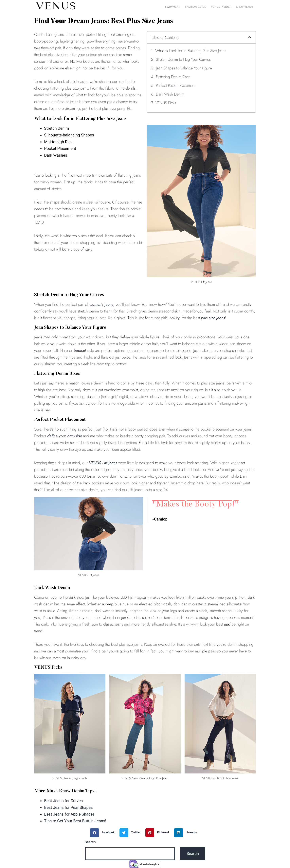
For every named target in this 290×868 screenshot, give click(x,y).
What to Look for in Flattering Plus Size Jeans (191, 51)
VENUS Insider (221, 7)
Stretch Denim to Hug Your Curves (183, 59)
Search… (91, 842)
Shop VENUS (245, 7)
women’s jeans (101, 304)
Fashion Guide (196, 7)
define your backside (65, 436)
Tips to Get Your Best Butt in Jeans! (75, 821)
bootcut (80, 351)
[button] (250, 37)
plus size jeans (213, 318)
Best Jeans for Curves (63, 801)
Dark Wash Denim (170, 94)
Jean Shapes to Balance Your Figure (184, 68)
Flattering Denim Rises (173, 77)
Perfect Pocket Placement (176, 86)
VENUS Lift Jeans (103, 463)
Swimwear (173, 7)
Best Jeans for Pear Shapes (68, 807)
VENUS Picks (166, 103)
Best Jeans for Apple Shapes (69, 814)
